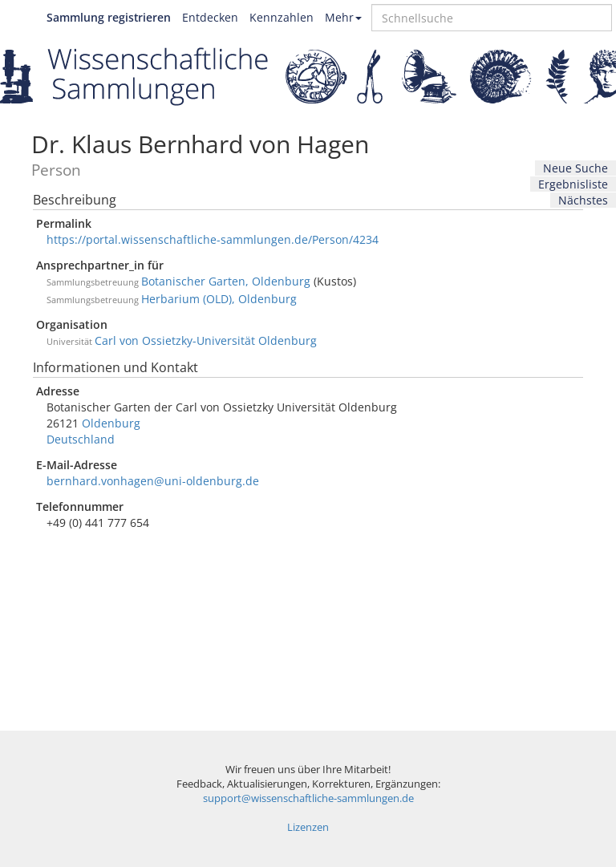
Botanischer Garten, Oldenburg (226, 281)
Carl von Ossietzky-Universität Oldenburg (206, 340)
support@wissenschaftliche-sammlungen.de (308, 798)
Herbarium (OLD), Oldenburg (219, 299)
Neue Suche (575, 168)
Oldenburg (111, 423)
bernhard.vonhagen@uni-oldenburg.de (153, 481)
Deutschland (81, 439)
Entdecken (210, 17)
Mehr (343, 17)
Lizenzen (308, 827)
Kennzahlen (282, 17)
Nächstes (583, 200)
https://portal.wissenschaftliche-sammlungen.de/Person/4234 (213, 239)
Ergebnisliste (573, 184)
